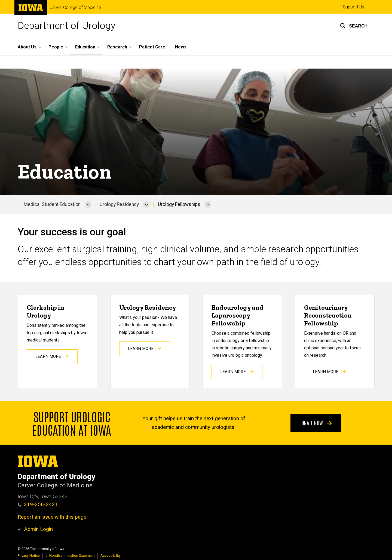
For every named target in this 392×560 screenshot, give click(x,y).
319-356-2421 (41, 504)
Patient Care (152, 47)
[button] (354, 26)
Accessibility (111, 556)
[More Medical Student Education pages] (88, 205)
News (181, 47)
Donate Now (316, 422)
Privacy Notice (29, 556)
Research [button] (117, 47)
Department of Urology (67, 26)
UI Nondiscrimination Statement (70, 556)
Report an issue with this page (52, 517)
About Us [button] (27, 47)
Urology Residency (119, 204)
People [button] (56, 47)
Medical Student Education (52, 204)
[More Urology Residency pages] (146, 205)
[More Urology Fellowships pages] (208, 205)
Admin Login (38, 529)
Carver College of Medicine (75, 8)
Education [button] (85, 47)
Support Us (354, 7)
